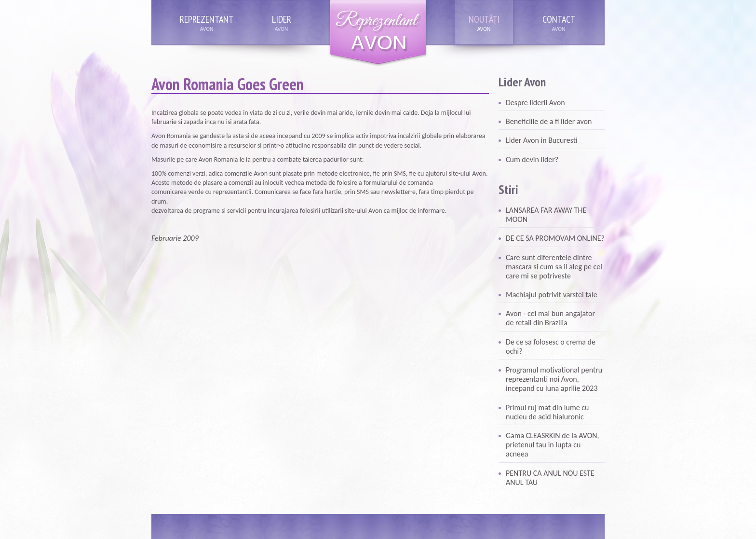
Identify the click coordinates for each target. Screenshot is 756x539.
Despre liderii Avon (535, 103)
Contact (559, 19)
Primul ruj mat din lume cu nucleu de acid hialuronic (547, 412)
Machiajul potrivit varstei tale (552, 295)
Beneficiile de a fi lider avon (549, 121)
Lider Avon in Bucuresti (542, 140)
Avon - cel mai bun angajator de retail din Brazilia (550, 318)
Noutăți (484, 19)
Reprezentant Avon (378, 34)
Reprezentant (207, 19)
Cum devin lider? (532, 159)
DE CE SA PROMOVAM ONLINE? (555, 238)
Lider (282, 19)
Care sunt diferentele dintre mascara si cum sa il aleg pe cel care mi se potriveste (554, 267)
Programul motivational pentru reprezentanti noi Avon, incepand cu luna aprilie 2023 (554, 379)
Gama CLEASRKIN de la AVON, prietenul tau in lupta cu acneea (553, 445)
